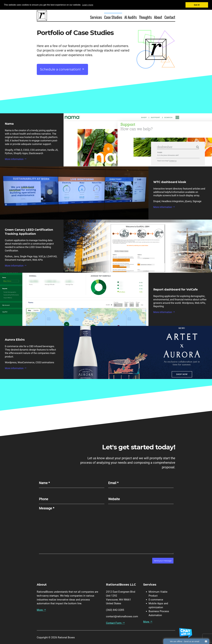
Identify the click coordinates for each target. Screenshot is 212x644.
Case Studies (113, 17)
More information (16, 159)
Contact (170, 17)
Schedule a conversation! (62, 69)
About (158, 17)
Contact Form (115, 623)
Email (113, 483)
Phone (44, 499)
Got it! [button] (197, 5)
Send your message (163, 561)
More (41, 610)
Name (44, 483)
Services (96, 17)
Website (114, 499)
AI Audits (131, 17)
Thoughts (145, 17)
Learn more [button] (88, 5)
